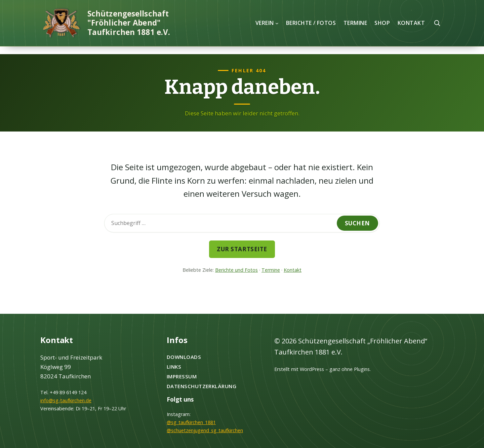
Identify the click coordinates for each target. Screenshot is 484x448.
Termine (271, 270)
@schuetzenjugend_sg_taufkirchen (205, 430)
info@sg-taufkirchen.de (66, 400)
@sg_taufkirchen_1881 (191, 422)
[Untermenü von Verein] (277, 23)
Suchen (357, 223)
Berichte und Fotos (236, 270)
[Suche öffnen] (437, 23)
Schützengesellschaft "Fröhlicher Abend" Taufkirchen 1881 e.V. (129, 23)
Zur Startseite (242, 249)
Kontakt (293, 270)
